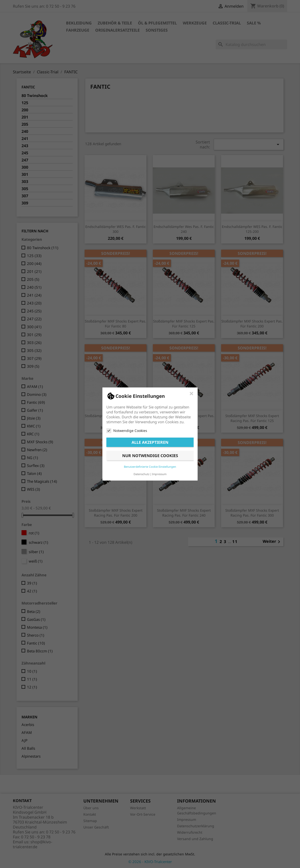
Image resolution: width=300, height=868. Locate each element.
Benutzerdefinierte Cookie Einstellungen (150, 467)
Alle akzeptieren (150, 442)
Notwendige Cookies (127, 431)
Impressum (159, 474)
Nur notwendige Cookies (150, 456)
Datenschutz (141, 474)
